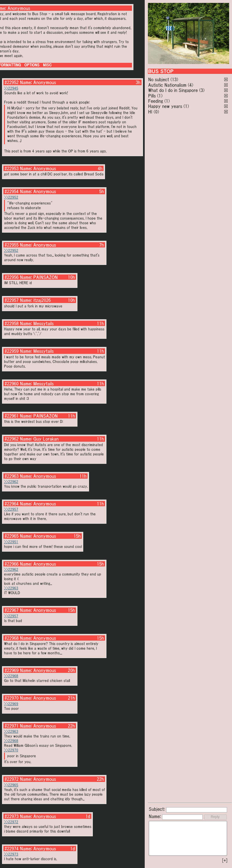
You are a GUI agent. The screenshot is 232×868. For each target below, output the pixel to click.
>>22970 (11, 750)
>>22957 (11, 509)
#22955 (12, 245)
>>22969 (11, 704)
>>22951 (11, 542)
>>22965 (11, 785)
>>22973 (11, 854)
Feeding (156, 101)
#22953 (12, 168)
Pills (152, 96)
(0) (156, 112)
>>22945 (11, 88)
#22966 (12, 564)
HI (150, 112)
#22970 (12, 698)
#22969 (12, 670)
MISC (47, 65)
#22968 (12, 638)
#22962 (12, 439)
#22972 (12, 779)
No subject (159, 79)
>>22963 (11, 588)
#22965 (12, 536)
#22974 (12, 849)
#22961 (12, 416)
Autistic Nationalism (167, 85)
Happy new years (165, 106)
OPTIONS (32, 65)
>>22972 (11, 822)
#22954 (12, 191)
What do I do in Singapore (173, 90)
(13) (174, 79)
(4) (191, 85)
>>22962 (11, 482)
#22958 (12, 323)
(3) (202, 90)
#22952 (12, 82)
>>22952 (11, 197)
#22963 (12, 476)
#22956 (12, 277)
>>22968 (11, 676)
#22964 (12, 504)
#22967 (12, 610)
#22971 (12, 726)
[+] (225, 860)
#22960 (12, 384)
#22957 (12, 300)
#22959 (12, 351)
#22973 (12, 816)
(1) (160, 96)
